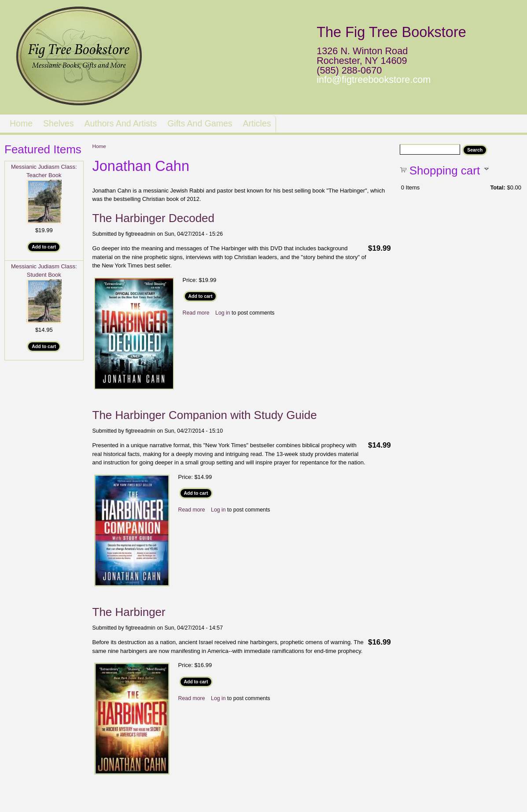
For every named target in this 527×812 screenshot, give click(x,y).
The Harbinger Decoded (154, 218)
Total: (498, 187)
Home (21, 123)
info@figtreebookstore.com (374, 80)
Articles (257, 123)
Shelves (58, 123)
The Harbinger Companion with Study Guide (205, 415)
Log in (223, 313)
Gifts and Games (200, 123)
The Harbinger (129, 612)
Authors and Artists (120, 123)
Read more (196, 313)
